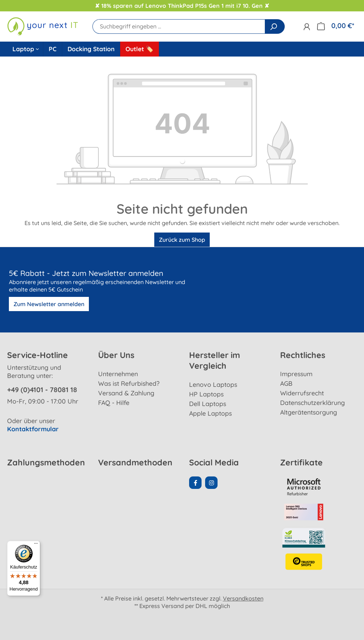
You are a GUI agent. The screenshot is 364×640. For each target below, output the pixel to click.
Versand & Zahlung (126, 393)
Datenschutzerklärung (312, 402)
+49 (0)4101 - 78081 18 (42, 390)
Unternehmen (118, 374)
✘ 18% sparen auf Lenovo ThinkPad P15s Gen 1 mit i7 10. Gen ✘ (182, 6)
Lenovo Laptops (213, 384)
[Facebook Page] (195, 483)
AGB (286, 383)
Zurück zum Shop (182, 240)
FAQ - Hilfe (114, 402)
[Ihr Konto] (307, 26)
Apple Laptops (210, 413)
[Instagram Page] (211, 483)
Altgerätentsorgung (309, 412)
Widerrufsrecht (302, 393)
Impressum (296, 374)
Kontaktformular (33, 429)
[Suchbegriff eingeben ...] (179, 26)
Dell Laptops (208, 404)
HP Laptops (206, 394)
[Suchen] (275, 26)
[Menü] (36, 545)
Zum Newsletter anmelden (49, 304)
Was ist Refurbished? (129, 383)
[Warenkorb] (336, 26)
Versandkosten (243, 598)
